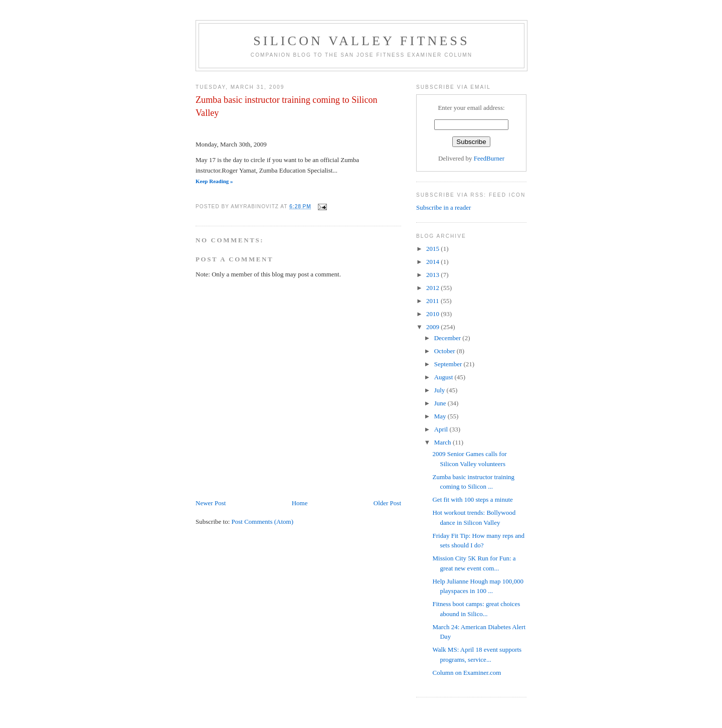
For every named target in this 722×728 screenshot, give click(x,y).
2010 (433, 314)
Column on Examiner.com (467, 673)
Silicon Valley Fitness (362, 41)
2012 (433, 288)
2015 (433, 249)
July (440, 390)
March (443, 442)
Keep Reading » (214, 181)
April (442, 429)
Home (300, 503)
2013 (433, 275)
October (445, 351)
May (441, 416)
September (449, 364)
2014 (433, 262)
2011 (433, 301)
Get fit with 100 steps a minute (472, 499)
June (441, 403)
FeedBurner (489, 158)
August (444, 377)
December (448, 338)
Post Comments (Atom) (263, 522)
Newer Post (211, 503)
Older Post (387, 503)
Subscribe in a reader (443, 207)
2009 (433, 327)
